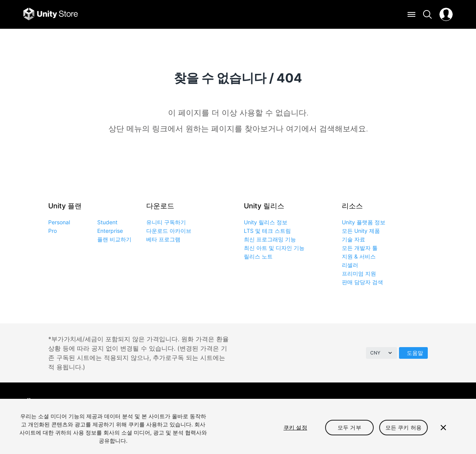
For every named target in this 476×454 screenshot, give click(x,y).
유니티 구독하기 (166, 222)
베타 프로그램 (163, 239)
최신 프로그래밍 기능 (270, 239)
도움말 (415, 353)
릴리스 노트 (258, 256)
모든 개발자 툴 (360, 248)
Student (107, 222)
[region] (238, 426)
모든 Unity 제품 (361, 231)
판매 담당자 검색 (362, 282)
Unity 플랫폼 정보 (364, 222)
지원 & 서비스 (359, 256)
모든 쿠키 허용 (403, 427)
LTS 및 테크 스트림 (267, 231)
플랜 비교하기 (114, 239)
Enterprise (110, 231)
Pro (52, 231)
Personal (59, 222)
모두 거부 (349, 427)
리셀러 (350, 265)
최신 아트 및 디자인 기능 (274, 248)
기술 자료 (353, 239)
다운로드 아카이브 (169, 231)
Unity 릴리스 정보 (266, 222)
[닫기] (443, 428)
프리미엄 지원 (359, 273)
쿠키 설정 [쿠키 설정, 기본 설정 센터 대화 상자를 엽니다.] (295, 427)
